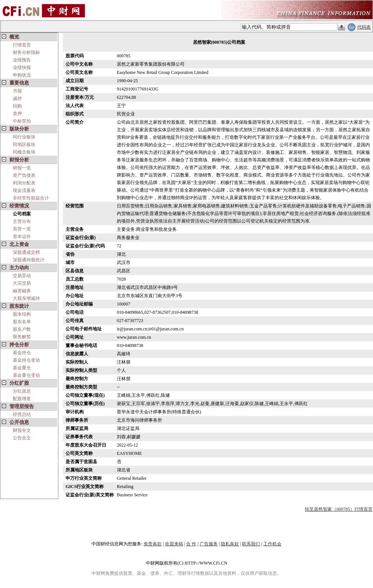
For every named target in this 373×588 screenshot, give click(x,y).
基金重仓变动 (26, 375)
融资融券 (22, 291)
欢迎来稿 (174, 544)
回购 (17, 106)
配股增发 (22, 399)
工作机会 (272, 544)
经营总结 (22, 415)
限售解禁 (22, 337)
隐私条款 (230, 544)
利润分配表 (24, 183)
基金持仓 (22, 353)
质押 (17, 114)
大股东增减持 (26, 298)
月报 (17, 91)
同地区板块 (24, 144)
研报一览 (22, 168)
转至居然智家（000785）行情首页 (339, 509)
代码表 (364, 27)
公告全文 (22, 438)
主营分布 (22, 221)
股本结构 (22, 314)
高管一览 (22, 229)
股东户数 (22, 329)
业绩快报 (22, 68)
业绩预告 (22, 60)
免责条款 (153, 544)
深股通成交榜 (26, 252)
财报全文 (22, 430)
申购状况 (22, 75)
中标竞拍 (22, 121)
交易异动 (22, 276)
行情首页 (22, 45)
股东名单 (22, 322)
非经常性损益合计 (31, 198)
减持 (17, 98)
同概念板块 (24, 152)
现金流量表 (24, 190)
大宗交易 (22, 283)
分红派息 (22, 391)
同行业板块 (24, 137)
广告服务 (209, 544)
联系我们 (251, 544)
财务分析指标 (26, 52)
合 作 (191, 544)
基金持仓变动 (26, 360)
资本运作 (22, 236)
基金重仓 (22, 368)
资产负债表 (24, 175)
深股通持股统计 (29, 260)
